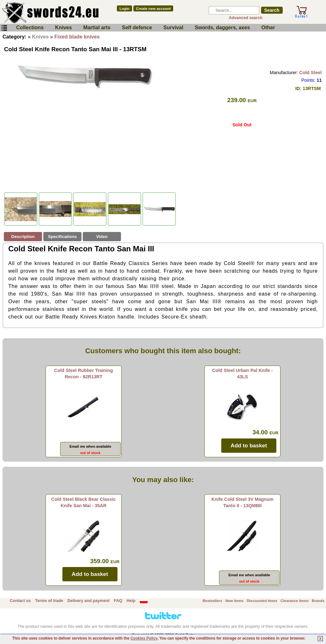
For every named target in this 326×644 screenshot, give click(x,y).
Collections (30, 28)
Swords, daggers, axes (222, 28)
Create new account (153, 9)
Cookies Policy (144, 638)
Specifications (62, 237)
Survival (173, 28)
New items (234, 601)
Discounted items (262, 601)
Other (268, 28)
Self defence (137, 28)
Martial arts (97, 28)
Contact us (20, 601)
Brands (318, 601)
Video (102, 237)
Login (124, 9)
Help (131, 601)
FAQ (118, 601)
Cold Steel (310, 73)
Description (23, 237)
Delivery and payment (89, 601)
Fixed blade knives (77, 37)
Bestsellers (213, 601)
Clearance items (294, 601)
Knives (63, 28)
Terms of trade (49, 601)
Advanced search (245, 18)
